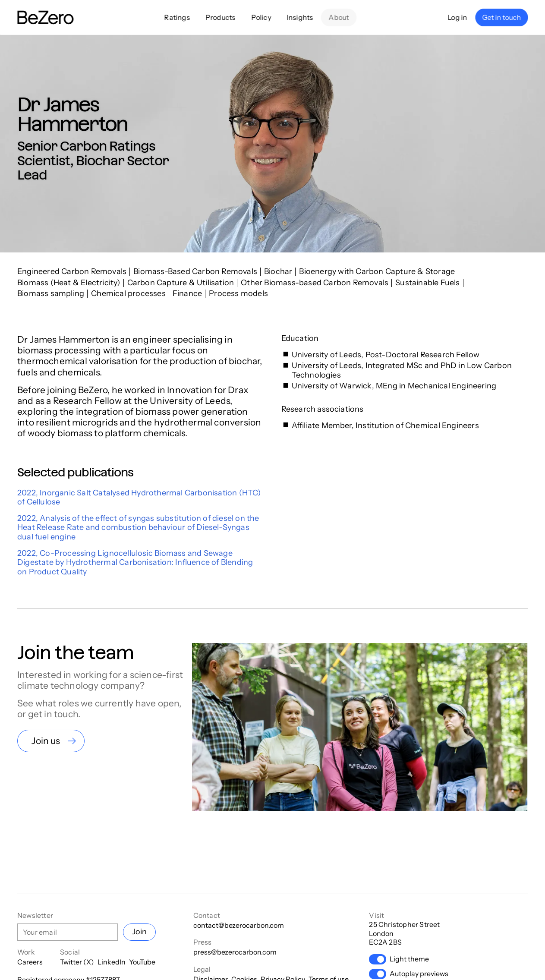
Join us (46, 741)
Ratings (177, 17)
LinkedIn (112, 962)
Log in (458, 17)
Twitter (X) (77, 962)
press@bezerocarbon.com (235, 952)
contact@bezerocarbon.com (239, 925)
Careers (30, 962)
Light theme (399, 959)
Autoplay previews (409, 974)
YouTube (142, 962)
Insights (300, 17)
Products (221, 17)
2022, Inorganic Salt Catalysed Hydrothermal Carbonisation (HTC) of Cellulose (139, 498)
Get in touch (501, 17)
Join (139, 932)
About (339, 17)
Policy (261, 17)
